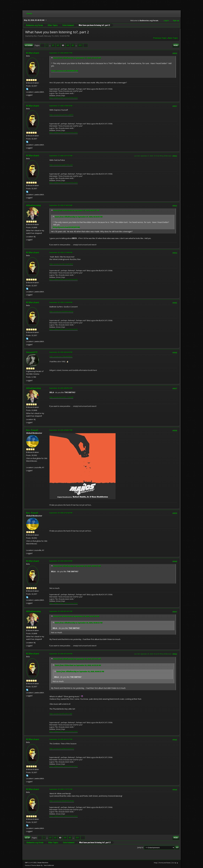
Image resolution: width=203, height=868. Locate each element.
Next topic (173, 38)
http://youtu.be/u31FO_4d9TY (61, 115)
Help (156, 863)
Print (176, 45)
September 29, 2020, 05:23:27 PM (61, 739)
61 (53, 45)
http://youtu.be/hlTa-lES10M (61, 714)
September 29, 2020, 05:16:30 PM (61, 654)
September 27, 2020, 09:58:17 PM (61, 53)
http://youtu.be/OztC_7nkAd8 (61, 397)
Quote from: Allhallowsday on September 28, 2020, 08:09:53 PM (77, 566)
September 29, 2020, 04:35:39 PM (61, 561)
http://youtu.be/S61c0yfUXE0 (61, 264)
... (50, 45)
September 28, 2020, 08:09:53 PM (61, 388)
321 (80, 45)
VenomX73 (32, 352)
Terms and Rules (165, 863)
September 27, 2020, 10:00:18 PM (61, 106)
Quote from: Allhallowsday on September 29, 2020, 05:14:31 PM (77, 659)
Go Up (27, 838)
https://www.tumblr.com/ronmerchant (63, 98)
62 (58, 45)
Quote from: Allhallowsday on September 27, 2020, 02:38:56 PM (77, 58)
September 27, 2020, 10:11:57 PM (61, 156)
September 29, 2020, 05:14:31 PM (61, 611)
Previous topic (160, 38)
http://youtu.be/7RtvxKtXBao (61, 356)
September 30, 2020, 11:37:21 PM (61, 789)
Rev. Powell (32, 430)
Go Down (29, 45)
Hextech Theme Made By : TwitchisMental (39, 865)
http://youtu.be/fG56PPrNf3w (61, 312)
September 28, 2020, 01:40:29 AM (61, 205)
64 (68, 45)
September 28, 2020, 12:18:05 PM (61, 252)
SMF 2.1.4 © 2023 (31, 863)
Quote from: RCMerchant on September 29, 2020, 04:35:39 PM (76, 616)
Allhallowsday (34, 205)
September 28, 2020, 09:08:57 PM (61, 430)
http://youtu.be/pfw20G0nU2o (62, 749)
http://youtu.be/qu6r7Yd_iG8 (61, 165)
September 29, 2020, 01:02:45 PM (61, 513)
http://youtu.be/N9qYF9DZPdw (62, 801)
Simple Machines (43, 863)
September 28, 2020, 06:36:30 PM (61, 352)
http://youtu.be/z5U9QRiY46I (65, 71)
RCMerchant (33, 53)
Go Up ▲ (175, 863)
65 (73, 45)
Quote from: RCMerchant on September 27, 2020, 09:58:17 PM (76, 210)
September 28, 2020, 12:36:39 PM (61, 302)
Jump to (140, 847)
